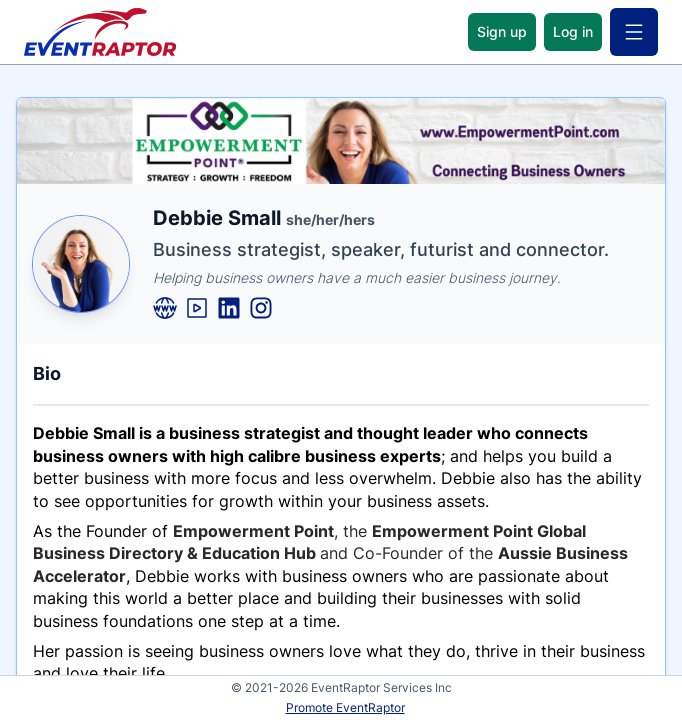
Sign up (502, 31)
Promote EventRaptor (345, 707)
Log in (573, 31)
